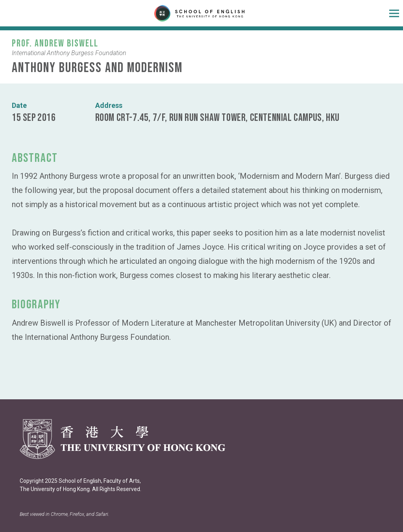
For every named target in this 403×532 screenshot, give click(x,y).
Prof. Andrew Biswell (55, 44)
